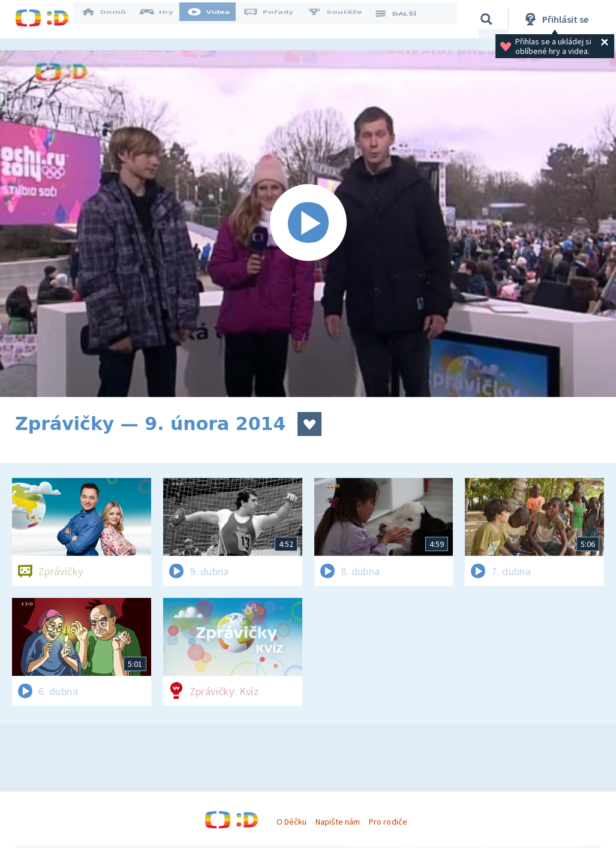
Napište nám (338, 822)
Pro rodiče (388, 822)
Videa (217, 19)
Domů (112, 19)
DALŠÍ (403, 19)
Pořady (277, 19)
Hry (165, 19)
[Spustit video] (308, 224)
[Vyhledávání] (488, 19)
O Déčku (292, 822)
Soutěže (342, 19)
